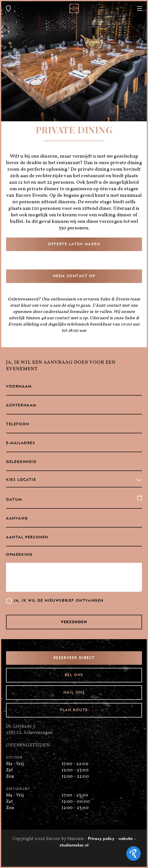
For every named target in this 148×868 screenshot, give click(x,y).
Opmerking (19, 555)
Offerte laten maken (74, 244)
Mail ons (74, 693)
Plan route (74, 710)
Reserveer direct (74, 658)
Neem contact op (74, 276)
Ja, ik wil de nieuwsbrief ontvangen (59, 601)
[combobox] (74, 480)
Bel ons (74, 675)
